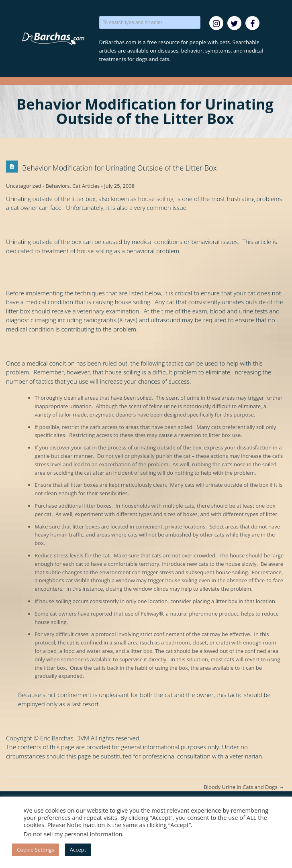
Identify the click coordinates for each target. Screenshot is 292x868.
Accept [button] (78, 850)
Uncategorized (24, 186)
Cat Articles (86, 186)
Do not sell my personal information (73, 834)
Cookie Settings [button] (36, 850)
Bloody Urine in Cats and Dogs (244, 787)
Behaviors (58, 186)
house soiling (156, 199)
